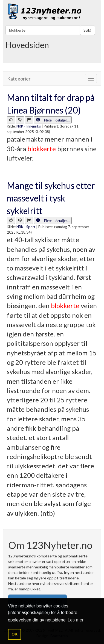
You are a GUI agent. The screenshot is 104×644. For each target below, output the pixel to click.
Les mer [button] (76, 620)
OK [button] (15, 634)
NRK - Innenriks (29, 126)
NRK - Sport (26, 227)
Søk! (87, 30)
